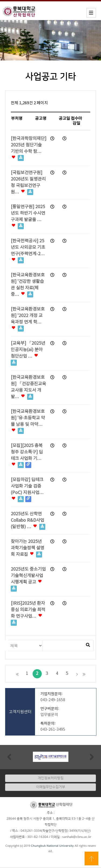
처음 (17, 674)
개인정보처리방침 (51, 778)
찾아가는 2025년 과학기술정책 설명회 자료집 (27, 548)
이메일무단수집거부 (51, 787)
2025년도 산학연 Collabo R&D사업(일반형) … (28, 521)
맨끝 (84, 674)
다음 (77, 674)
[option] (50, 757)
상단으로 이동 (91, 858)
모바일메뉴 (91, 13)
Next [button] (92, 757)
